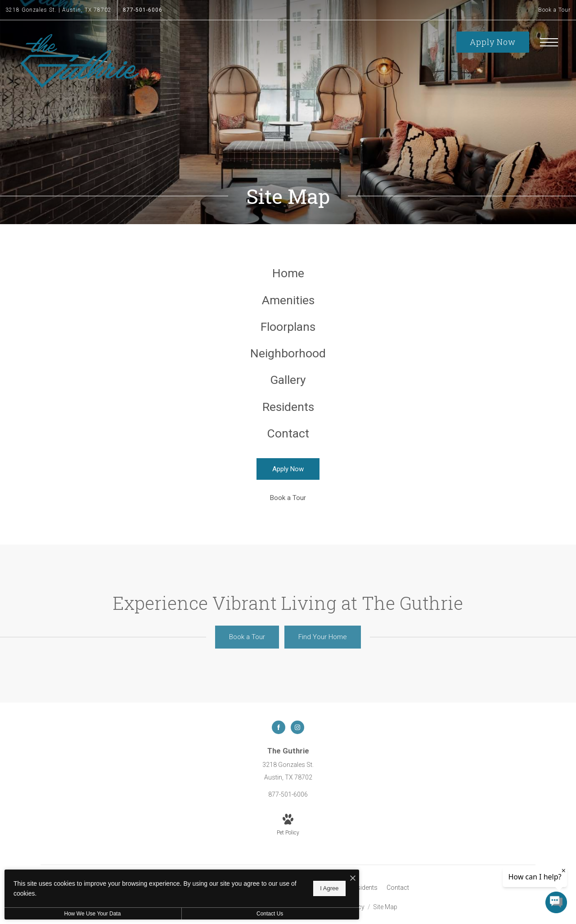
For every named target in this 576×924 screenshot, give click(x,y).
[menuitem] (288, 274)
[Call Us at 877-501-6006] (143, 10)
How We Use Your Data (83, 914)
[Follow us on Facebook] (279, 739)
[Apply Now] (288, 481)
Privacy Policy (344, 919)
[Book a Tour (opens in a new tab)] (288, 510)
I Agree (290, 888)
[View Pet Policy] (288, 837)
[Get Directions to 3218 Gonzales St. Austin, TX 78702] (58, 10)
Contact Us (240, 914)
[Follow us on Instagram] (297, 739)
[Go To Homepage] (80, 61)
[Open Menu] (549, 42)
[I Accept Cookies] (313, 879)
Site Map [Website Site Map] (385, 919)
